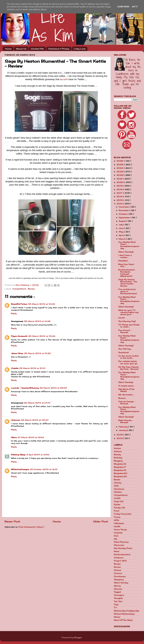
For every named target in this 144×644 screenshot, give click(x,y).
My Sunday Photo (123, 548)
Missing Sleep (18, 455)
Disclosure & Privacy (59, 49)
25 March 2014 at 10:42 (42, 304)
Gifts (117, 520)
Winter (117, 617)
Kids (116, 536)
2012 (120, 438)
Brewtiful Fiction (19, 304)
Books (117, 480)
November (124, 210)
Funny (117, 517)
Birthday (118, 458)
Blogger (78, 637)
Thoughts (118, 598)
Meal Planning (121, 542)
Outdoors (119, 558)
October (123, 214)
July (121, 225)
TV (115, 608)
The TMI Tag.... (125, 349)
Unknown (16, 420)
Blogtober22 (120, 476)
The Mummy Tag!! (127, 321)
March (122, 239)
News (117, 551)
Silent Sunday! (126, 382)
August (123, 221)
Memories (119, 545)
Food (117, 511)
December (124, 207)
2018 (120, 189)
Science (118, 573)
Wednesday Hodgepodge (127, 611)
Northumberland (122, 554)
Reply (14, 313)
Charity (118, 483)
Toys (116, 604)
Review (31, 289)
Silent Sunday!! (126, 252)
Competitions (20, 289)
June (121, 228)
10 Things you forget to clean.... (129, 326)
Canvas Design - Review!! (127, 403)
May (121, 232)
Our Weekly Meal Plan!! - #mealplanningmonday (129, 245)
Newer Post (12, 521)
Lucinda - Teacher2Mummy (25, 388)
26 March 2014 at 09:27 (35, 420)
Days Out (119, 501)
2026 (120, 161)
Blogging (118, 461)
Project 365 (120, 561)
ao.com (64, 79)
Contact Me (37, 49)
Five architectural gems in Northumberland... (128, 291)
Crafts (117, 498)
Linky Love (80, 49)
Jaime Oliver (17, 353)
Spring (117, 586)
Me (116, 539)
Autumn (118, 451)
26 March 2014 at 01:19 (37, 403)
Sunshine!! (124, 352)
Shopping (119, 580)
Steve (14, 437)
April (121, 235)
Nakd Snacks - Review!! (126, 421)
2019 (120, 186)
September (125, 218)
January (123, 430)
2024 (120, 168)
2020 (121, 182)
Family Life (119, 508)
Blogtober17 (120, 467)
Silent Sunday (121, 583)
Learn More (123, 7)
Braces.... (123, 398)
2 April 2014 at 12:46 (38, 455)
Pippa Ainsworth (19, 336)
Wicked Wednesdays (124, 614)
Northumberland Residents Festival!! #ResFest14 (126, 273)
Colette (15, 368)
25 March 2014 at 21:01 (32, 368)
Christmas (119, 489)
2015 (120, 200)
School (117, 570)
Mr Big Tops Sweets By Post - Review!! (128, 368)
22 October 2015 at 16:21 (44, 469)
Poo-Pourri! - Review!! (125, 331)
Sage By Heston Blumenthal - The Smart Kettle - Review (128, 283)
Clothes (118, 492)
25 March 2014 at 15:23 (37, 353)
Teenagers (119, 595)
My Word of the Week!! (126, 390)
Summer (118, 589)
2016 (120, 197)
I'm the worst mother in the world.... (129, 357)
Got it (135, 7)
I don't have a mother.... (125, 256)
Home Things (120, 530)
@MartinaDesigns (20, 469)
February (124, 427)
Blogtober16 (120, 464)
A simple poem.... (127, 386)
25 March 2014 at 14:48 (37, 321)
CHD (116, 486)
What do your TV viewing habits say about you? (128, 312)
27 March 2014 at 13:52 (31, 437)
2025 (120, 165)
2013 (120, 435)
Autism (117, 448)
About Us (21, 49)
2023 (120, 172)
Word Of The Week (123, 620)
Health (117, 526)
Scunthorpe (120, 576)
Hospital (118, 533)
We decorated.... (126, 395)
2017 (120, 193)
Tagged (117, 592)
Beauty (117, 455)
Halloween (119, 523)
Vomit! (121, 318)
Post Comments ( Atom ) (31, 527)
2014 (120, 204)
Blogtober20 (121, 473)
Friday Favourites (123, 514)
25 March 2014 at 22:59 (53, 388)
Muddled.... (124, 261)
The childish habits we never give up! (128, 362)
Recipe (117, 564)
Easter (117, 504)
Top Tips (118, 601)
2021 (120, 179)
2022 (120, 175)
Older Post (101, 521)
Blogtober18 (120, 470)
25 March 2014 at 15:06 (42, 336)
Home (8, 49)
